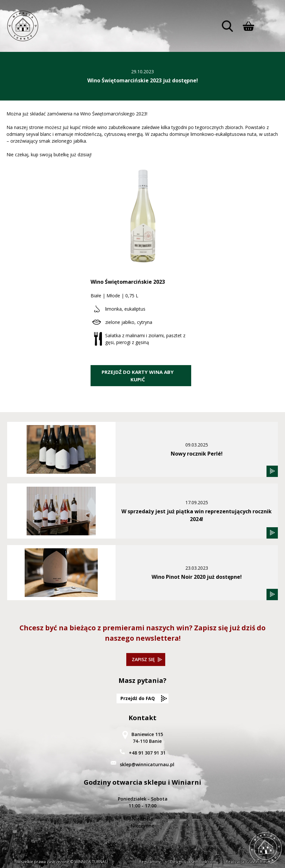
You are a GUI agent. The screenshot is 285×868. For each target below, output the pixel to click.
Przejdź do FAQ (138, 698)
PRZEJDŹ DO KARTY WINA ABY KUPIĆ (138, 376)
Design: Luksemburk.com (193, 862)
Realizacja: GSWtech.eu (247, 862)
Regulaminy (150, 862)
